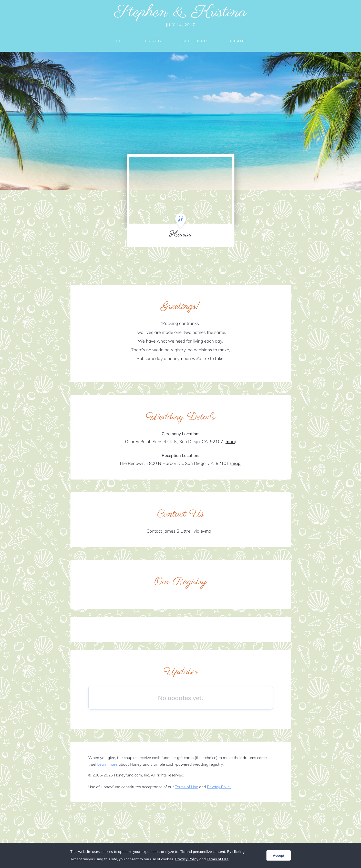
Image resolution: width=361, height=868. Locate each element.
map (230, 442)
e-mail (207, 531)
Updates (238, 41)
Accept (279, 856)
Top (118, 41)
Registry (152, 41)
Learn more (107, 764)
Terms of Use (186, 787)
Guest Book (195, 41)
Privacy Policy (219, 787)
